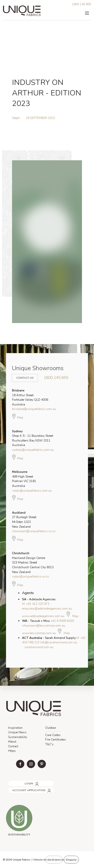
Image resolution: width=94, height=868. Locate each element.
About (12, 742)
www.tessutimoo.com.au (39, 633)
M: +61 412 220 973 (36, 604)
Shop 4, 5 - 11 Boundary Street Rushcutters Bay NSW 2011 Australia (33, 438)
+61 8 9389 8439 (62, 621)
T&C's (49, 744)
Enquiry (71, 860)
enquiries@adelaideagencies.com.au (47, 609)
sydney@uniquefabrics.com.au (33, 450)
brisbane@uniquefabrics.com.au (34, 409)
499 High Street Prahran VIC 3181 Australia (24, 479)
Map (18, 416)
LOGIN (12, 782)
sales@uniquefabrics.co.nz (30, 576)
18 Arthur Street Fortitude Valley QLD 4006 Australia (30, 397)
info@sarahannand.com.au (59, 642)
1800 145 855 (81, 4)
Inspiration (15, 728)
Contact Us (24, 375)
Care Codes (53, 735)
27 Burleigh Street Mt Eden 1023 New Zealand (24, 520)
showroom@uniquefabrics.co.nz (34, 531)
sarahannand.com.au (39, 647)
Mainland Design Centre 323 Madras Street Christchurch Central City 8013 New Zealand (33, 562)
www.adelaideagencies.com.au (43, 616)
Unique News (17, 732)
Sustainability (18, 737)
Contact (13, 746)
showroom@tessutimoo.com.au (44, 626)
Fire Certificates (56, 740)
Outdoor (51, 728)
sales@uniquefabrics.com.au (32, 491)
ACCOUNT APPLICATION (24, 789)
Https (12, 751)
